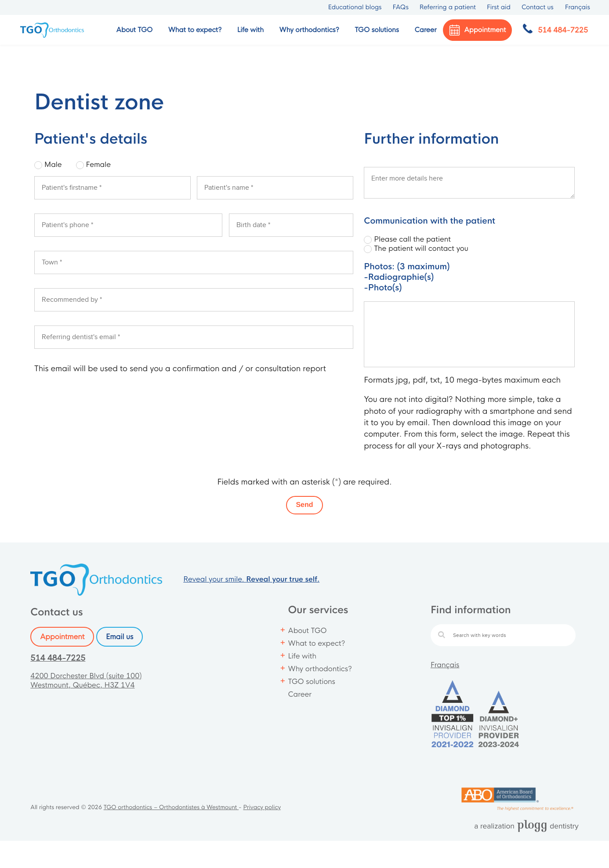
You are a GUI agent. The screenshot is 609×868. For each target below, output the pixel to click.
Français (445, 665)
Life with (302, 656)
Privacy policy (262, 807)
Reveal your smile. (251, 579)
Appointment (62, 637)
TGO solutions (312, 682)
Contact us (538, 7)
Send (304, 505)
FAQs (400, 7)
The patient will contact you (421, 248)
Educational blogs (355, 7)
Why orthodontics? (320, 669)
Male (53, 165)
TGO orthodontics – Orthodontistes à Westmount (171, 807)
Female (98, 165)
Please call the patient (412, 239)
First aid (499, 7)
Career (425, 30)
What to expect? (317, 643)
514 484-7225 (58, 658)
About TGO (308, 631)
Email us (120, 637)
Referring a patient (448, 7)
